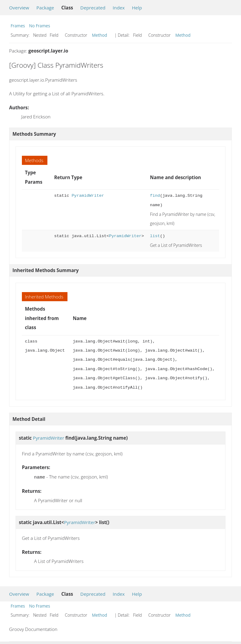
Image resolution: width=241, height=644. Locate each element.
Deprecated (93, 8)
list (155, 236)
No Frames (40, 26)
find (155, 196)
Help (137, 8)
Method (100, 35)
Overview (19, 8)
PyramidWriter (88, 196)
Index (119, 8)
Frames (18, 26)
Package (45, 8)
